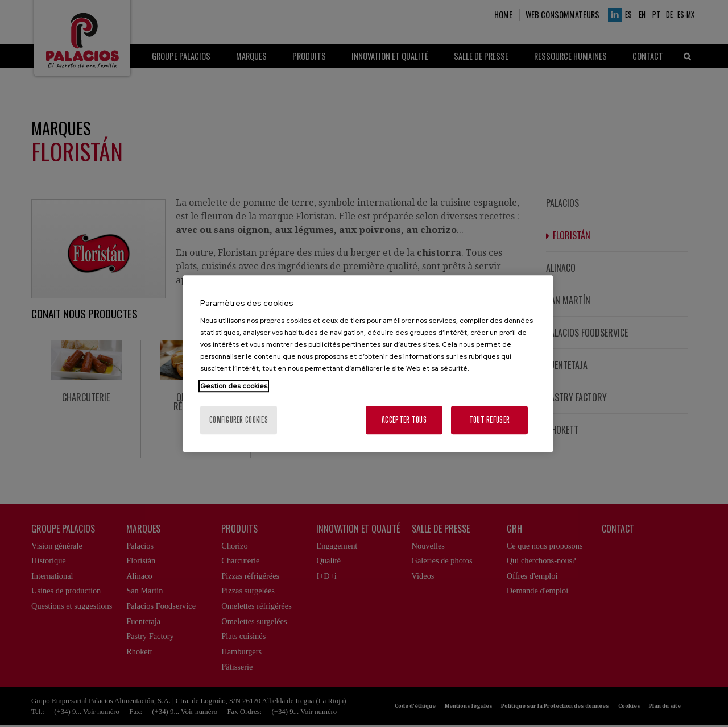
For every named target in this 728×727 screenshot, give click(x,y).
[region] (368, 364)
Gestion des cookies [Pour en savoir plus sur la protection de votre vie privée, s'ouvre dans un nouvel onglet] (234, 386)
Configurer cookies (239, 420)
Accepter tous (404, 420)
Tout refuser (489, 420)
